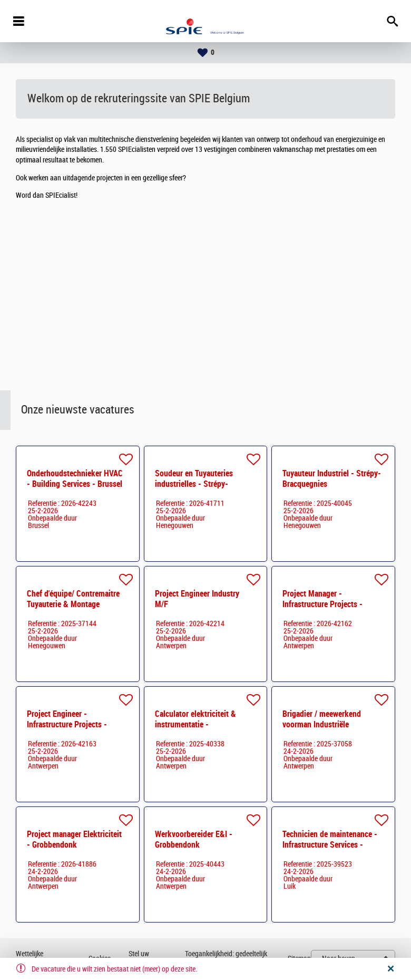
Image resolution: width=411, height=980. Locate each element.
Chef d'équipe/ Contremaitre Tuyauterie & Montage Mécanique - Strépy (73, 604)
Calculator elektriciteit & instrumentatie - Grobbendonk (195, 724)
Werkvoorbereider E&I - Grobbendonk (194, 839)
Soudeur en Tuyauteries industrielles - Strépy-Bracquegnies (194, 484)
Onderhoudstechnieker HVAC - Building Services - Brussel (75, 479)
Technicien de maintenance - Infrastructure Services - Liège (330, 845)
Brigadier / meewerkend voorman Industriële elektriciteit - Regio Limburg (330, 724)
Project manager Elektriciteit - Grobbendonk (74, 839)
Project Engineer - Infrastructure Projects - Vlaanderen (67, 724)
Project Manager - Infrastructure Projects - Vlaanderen (322, 604)
